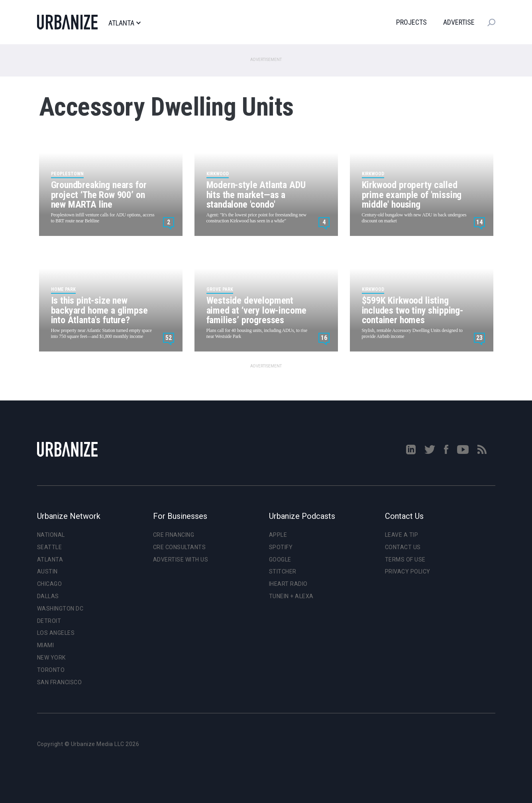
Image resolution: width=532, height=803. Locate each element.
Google (280, 560)
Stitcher (283, 571)
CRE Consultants (180, 547)
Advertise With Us (181, 560)
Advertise (459, 22)
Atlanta (125, 23)
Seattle (50, 547)
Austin (47, 571)
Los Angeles (56, 633)
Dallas (48, 596)
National (51, 535)
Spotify (281, 547)
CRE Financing (174, 535)
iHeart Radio (288, 584)
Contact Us (403, 547)
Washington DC (60, 609)
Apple (278, 535)
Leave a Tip (402, 535)
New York (51, 658)
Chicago (50, 584)
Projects (411, 22)
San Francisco (60, 682)
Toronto (51, 670)
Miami (46, 645)
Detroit (49, 621)
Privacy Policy (408, 571)
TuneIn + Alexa (291, 596)
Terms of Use (405, 560)
